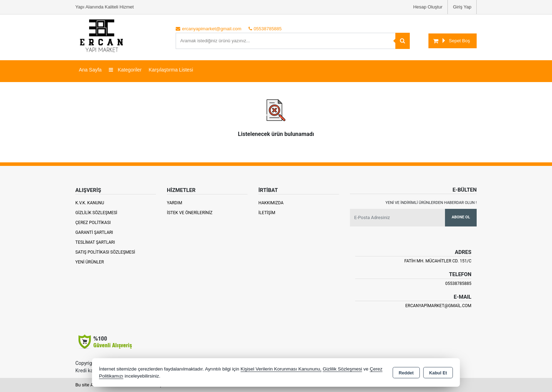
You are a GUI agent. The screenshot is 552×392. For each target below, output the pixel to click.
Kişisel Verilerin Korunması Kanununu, (281, 369)
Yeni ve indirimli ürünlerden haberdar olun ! (431, 203)
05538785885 (458, 284)
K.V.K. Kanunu (90, 203)
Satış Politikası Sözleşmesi (105, 252)
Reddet (406, 373)
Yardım (175, 203)
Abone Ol (461, 217)
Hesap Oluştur (428, 7)
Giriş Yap (462, 7)
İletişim (267, 213)
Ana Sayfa (90, 70)
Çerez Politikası (93, 223)
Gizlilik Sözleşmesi (96, 213)
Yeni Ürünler (90, 262)
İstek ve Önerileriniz (190, 213)
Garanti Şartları (94, 232)
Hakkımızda (271, 203)
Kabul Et (438, 373)
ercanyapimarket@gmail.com (438, 306)
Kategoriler (125, 70)
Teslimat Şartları (95, 242)
